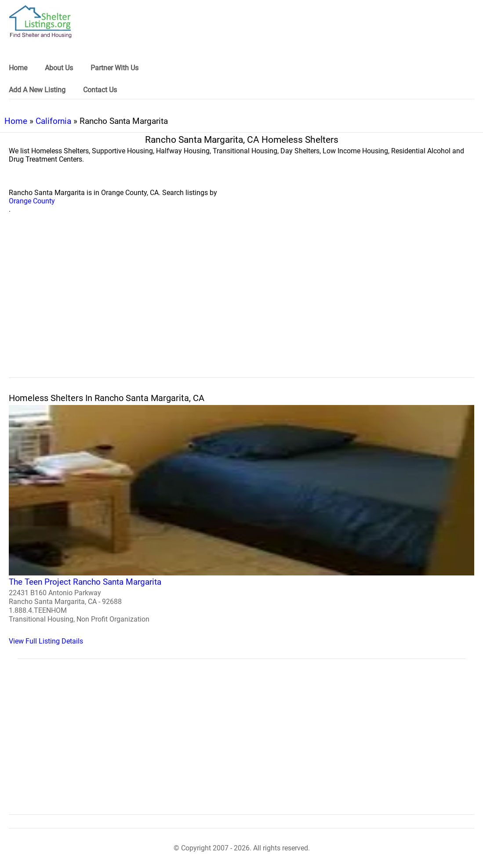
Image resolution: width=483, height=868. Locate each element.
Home (16, 121)
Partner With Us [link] (114, 68)
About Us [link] (59, 68)
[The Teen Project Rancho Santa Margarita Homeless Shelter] (241, 525)
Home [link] (18, 68)
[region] (241, 305)
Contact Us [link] (100, 90)
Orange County (32, 201)
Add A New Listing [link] (37, 90)
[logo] (40, 22)
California (53, 121)
